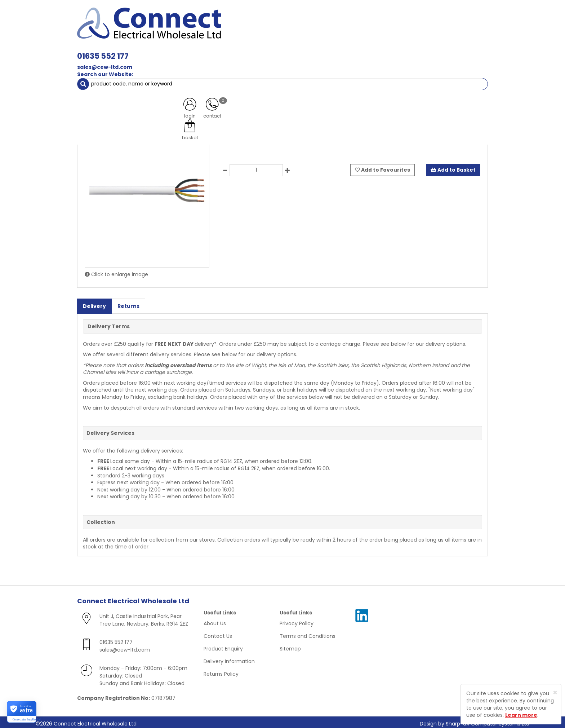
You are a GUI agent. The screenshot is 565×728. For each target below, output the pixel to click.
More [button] (471, 65)
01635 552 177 (204, 17)
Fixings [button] (430, 50)
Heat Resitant (135, 79)
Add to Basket (453, 167)
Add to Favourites (382, 167)
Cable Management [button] (199, 65)
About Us (215, 621)
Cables (101, 79)
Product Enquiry (223, 646)
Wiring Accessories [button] (270, 50)
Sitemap (290, 646)
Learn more (521, 715)
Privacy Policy (297, 621)
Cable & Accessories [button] (205, 50)
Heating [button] (340, 65)
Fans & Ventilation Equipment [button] (277, 65)
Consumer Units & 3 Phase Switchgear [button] (358, 50)
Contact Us (218, 633)
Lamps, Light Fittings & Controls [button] (124, 50)
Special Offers (434, 65)
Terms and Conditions (308, 633)
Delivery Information (229, 658)
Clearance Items (384, 65)
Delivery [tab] (94, 303)
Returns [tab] (128, 303)
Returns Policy (221, 671)
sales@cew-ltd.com (206, 28)
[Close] (555, 692)
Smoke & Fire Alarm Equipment (121, 65)
